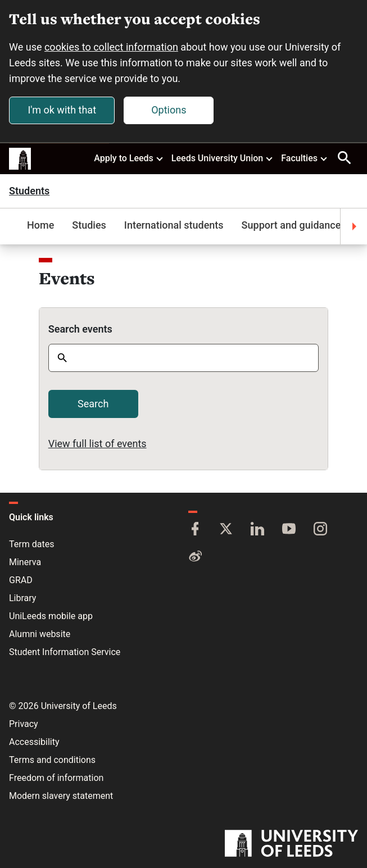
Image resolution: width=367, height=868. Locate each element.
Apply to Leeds (129, 158)
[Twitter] (226, 530)
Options (169, 110)
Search (93, 404)
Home (40, 225)
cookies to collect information (111, 47)
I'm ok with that (62, 110)
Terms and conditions (52, 760)
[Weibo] (195, 557)
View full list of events (98, 444)
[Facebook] (195, 530)
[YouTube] (289, 530)
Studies (89, 225)
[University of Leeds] (291, 844)
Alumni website (40, 634)
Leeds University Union (223, 158)
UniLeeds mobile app (51, 616)
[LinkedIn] (257, 530)
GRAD (21, 580)
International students (174, 225)
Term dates (31, 544)
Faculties (305, 158)
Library (22, 598)
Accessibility (34, 742)
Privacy (24, 724)
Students (29, 191)
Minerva (25, 562)
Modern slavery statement (61, 796)
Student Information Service (65, 652)
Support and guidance (291, 225)
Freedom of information (56, 778)
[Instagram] (320, 530)
